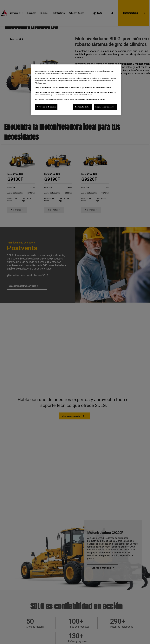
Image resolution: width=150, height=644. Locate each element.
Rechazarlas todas (82, 107)
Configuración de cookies (46, 107)
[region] (76, 90)
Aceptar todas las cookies (105, 107)
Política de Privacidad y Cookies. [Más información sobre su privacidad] (94, 100)
